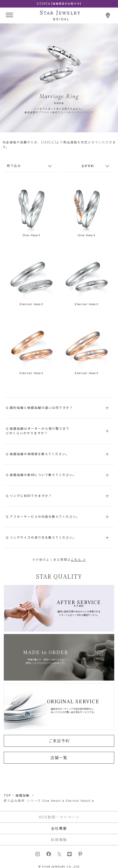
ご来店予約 (59, 741)
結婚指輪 (23, 795)
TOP (7, 795)
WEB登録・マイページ (59, 817)
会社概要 (59, 828)
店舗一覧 (59, 758)
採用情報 (59, 840)
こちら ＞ (78, 560)
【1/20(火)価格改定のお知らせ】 (59, 4)
